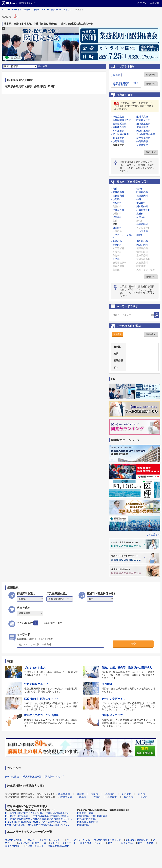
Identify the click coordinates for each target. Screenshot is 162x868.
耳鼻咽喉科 (142, 224)
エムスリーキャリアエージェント (45, 840)
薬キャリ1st (127, 843)
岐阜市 (80, 794)
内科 (115, 189)
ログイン (142, 3)
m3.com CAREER (14, 840)
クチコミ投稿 (12, 777)
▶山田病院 (83, 825)
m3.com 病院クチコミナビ (108, 840)
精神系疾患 (118, 145)
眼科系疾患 (142, 117)
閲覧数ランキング (54, 777)
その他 (116, 259)
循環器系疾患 (120, 124)
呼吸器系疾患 (143, 120)
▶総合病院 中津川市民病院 (92, 816)
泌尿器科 (117, 217)
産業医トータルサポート (63, 843)
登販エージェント (35, 846)
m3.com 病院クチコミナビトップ (57, 10)
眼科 (115, 224)
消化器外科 (142, 241)
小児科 (116, 199)
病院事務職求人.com (59, 846)
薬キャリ (112, 843)
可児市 (142, 794)
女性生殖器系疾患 (146, 134)
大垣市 (95, 794)
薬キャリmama (145, 843)
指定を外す (151, 75)
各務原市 (110, 794)
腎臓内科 (117, 245)
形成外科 (141, 203)
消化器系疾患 (143, 124)
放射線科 (117, 228)
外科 (139, 199)
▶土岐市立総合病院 (87, 822)
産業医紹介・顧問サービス (32, 843)
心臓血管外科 (143, 210)
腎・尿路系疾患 (121, 134)
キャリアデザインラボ (78, 840)
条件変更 (118, 334)
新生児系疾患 (143, 138)
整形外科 (117, 203)
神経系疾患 (118, 117)
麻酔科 (140, 235)
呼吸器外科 (118, 210)
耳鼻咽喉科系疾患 (122, 120)
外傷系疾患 (142, 141)
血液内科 (117, 241)
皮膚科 (140, 213)
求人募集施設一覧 (32, 777)
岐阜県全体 (64, 794)
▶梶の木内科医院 (86, 819)
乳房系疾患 (118, 131)
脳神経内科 (118, 192)
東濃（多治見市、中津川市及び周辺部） (126, 84)
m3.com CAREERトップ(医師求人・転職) (20, 10)
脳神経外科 (142, 206)
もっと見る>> (153, 534)
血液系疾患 (118, 138)
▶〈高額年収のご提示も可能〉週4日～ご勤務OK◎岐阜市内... (37, 813)
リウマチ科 (142, 231)
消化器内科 (118, 196)
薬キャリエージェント (92, 843)
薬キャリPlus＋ (13, 846)
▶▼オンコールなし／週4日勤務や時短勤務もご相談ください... (38, 825)
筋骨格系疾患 (120, 127)
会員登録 (154, 3)
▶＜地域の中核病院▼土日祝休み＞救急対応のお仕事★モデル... (38, 819)
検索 (133, 644)
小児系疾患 (118, 141)
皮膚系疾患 (142, 127)
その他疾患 (142, 145)
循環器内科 (142, 196)
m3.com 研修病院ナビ (137, 840)
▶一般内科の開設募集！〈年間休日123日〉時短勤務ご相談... (37, 816)
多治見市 (126, 794)
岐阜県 (117, 75)
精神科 (140, 189)
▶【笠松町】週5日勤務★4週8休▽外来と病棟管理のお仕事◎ (37, 822)
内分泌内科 (142, 245)
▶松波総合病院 (85, 813)
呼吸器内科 (142, 192)
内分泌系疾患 (143, 131)
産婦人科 (141, 217)
